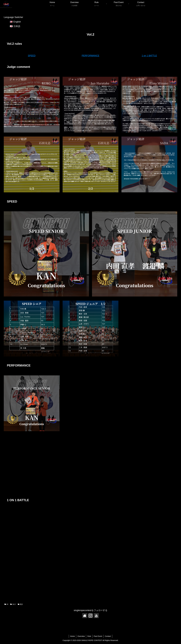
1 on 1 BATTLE (149, 56)
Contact (108, 636)
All (6, 604)
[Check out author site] (85, 616)
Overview (81, 636)
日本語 (17, 26)
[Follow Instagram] (90, 616)
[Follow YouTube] (96, 616)
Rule (89, 636)
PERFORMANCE (90, 56)
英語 (20, 604)
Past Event (98, 636)
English (17, 22)
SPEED (32, 56)
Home (72, 636)
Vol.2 (13, 604)
